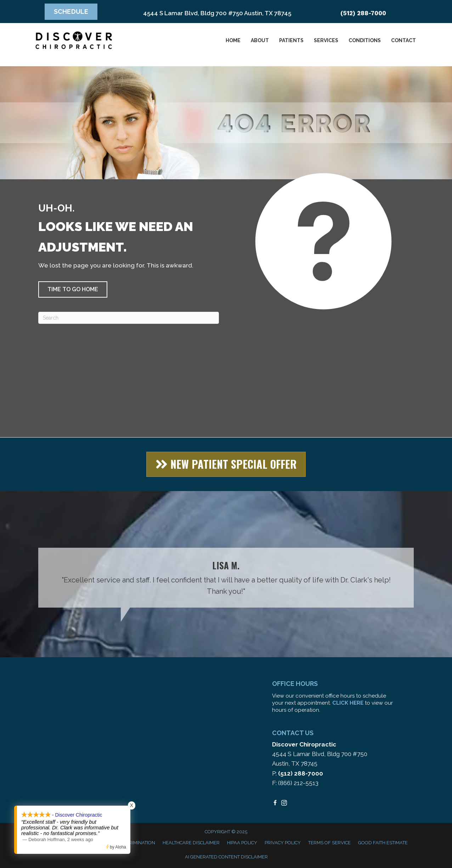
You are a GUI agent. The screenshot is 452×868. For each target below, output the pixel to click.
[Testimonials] (226, 578)
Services (326, 40)
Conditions (365, 40)
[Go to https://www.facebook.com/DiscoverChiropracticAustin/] (275, 803)
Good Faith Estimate (383, 843)
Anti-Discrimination (131, 843)
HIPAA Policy (242, 843)
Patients (291, 40)
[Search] (129, 318)
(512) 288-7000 (363, 13)
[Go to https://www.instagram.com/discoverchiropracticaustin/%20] (284, 803)
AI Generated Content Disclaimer (226, 857)
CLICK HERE (348, 703)
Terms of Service (329, 843)
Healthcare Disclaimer (191, 843)
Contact (403, 40)
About (260, 40)
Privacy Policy (283, 843)
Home (233, 40)
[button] (73, 289)
